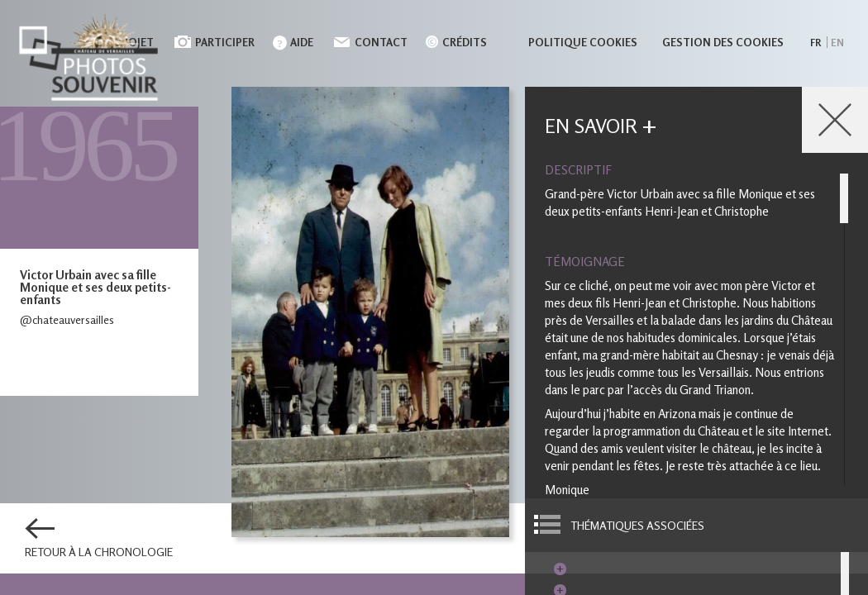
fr (816, 43)
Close (835, 120)
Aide (302, 42)
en (837, 43)
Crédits (465, 42)
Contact (381, 42)
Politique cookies (583, 42)
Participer (225, 42)
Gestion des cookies (723, 42)
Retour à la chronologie (99, 552)
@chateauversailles (67, 319)
